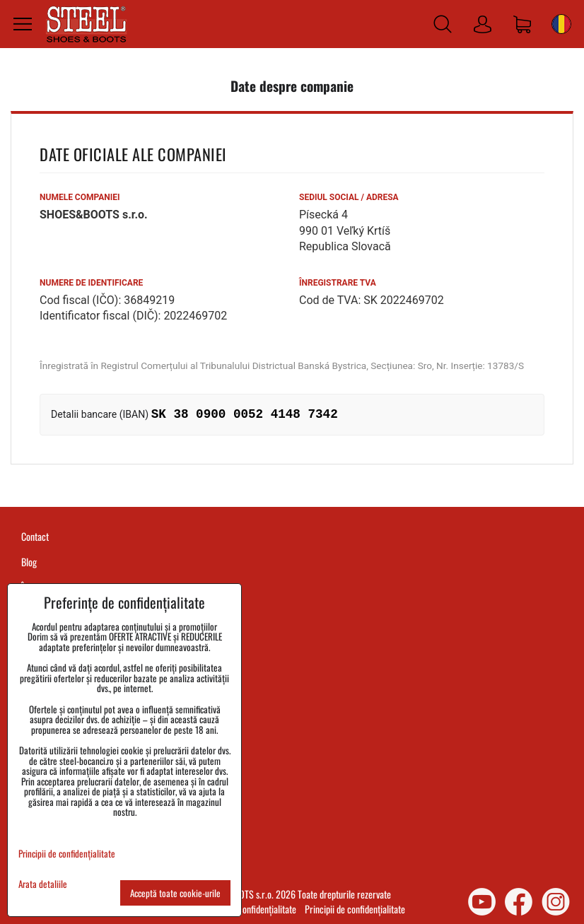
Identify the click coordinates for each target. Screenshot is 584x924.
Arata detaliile (43, 884)
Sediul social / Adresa (349, 197)
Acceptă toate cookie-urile (175, 893)
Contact (35, 536)
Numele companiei (80, 197)
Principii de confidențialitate (355, 909)
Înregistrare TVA (338, 283)
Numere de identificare (91, 283)
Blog (29, 562)
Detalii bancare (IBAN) (100, 414)
